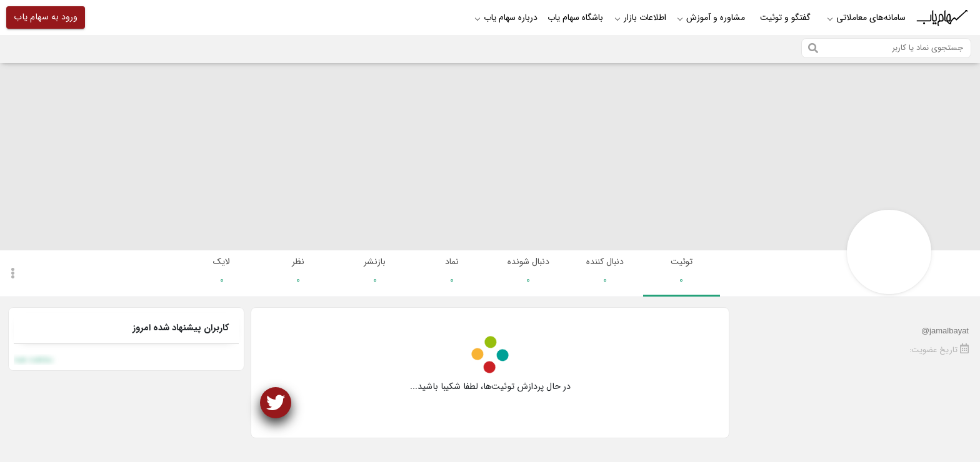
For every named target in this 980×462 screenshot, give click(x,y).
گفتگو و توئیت (785, 17)
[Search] (886, 48)
